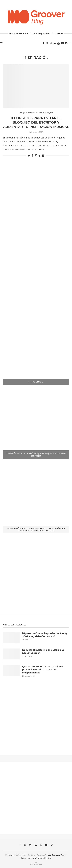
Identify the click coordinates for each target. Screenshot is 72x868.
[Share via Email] (43, 156)
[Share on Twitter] (36, 155)
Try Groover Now (57, 855)
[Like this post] (29, 156)
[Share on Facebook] (32, 156)
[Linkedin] (55, 43)
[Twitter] (47, 43)
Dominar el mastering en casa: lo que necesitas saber (43, 651)
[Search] (71, 43)
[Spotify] (66, 43)
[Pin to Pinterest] (39, 156)
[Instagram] (51, 43)
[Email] (62, 43)
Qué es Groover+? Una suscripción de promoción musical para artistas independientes (43, 670)
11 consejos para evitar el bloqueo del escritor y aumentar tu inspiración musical (36, 122)
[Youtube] (58, 43)
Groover (12, 855)
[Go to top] (36, 864)
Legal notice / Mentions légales (36, 858)
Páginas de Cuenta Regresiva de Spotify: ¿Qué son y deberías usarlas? (45, 635)
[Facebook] (44, 43)
